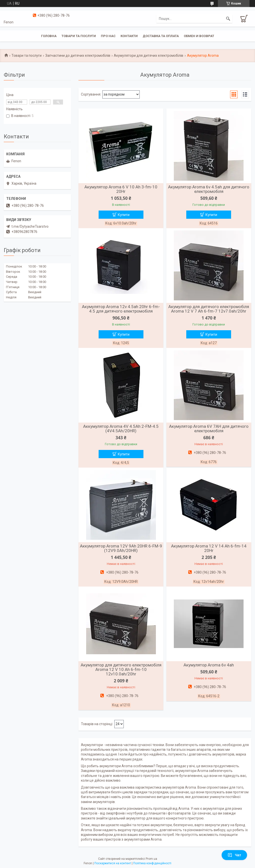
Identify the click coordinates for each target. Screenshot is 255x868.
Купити (124, 215)
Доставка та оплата (161, 36)
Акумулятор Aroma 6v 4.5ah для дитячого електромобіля (209, 189)
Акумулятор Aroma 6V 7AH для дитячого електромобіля (209, 429)
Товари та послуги (79, 36)
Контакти (129, 36)
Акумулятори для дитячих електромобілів (149, 55)
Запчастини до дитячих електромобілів (78, 55)
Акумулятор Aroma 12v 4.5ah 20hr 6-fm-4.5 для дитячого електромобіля (121, 309)
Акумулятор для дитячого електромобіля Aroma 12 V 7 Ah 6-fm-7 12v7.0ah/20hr (209, 309)
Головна (49, 36)
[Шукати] (228, 19)
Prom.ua (151, 859)
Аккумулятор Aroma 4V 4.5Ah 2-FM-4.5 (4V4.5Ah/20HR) (121, 429)
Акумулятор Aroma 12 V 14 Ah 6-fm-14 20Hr (209, 548)
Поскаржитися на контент (113, 863)
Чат (234, 855)
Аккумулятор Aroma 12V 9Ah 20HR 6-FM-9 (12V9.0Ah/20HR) (121, 548)
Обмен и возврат (199, 36)
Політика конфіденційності (152, 863)
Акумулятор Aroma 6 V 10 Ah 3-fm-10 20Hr (121, 189)
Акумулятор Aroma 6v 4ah (209, 665)
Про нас (108, 36)
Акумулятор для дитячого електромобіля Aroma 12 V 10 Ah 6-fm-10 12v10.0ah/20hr (121, 669)
